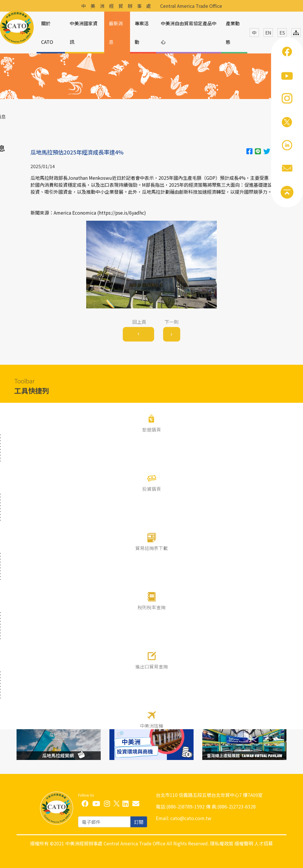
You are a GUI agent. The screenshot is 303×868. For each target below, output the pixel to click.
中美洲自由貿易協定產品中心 (189, 33)
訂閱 (139, 822)
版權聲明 (244, 843)
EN (268, 33)
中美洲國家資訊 (84, 33)
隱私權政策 (222, 843)
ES (282, 33)
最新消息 (116, 33)
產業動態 (233, 33)
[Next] (172, 334)
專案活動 (142, 33)
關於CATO (47, 33)
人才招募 (264, 843)
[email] (104, 822)
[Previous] (138, 334)
